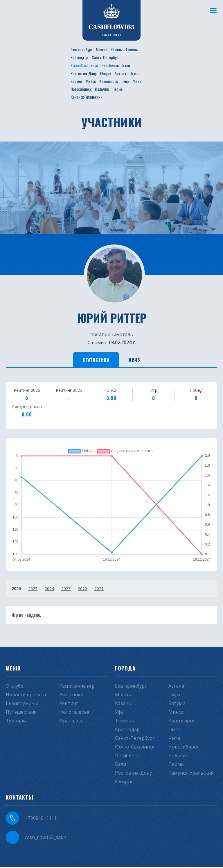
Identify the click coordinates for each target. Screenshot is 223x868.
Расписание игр (77, 687)
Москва (101, 49)
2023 (66, 589)
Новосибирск (81, 89)
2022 (82, 589)
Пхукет (135, 73)
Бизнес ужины (22, 704)
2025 (33, 589)
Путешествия (21, 713)
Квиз (137, 360)
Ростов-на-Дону (83, 73)
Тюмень (132, 49)
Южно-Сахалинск (84, 65)
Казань (116, 49)
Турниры (16, 722)
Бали (126, 65)
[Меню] (213, 10)
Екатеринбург (81, 49)
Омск (125, 81)
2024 (49, 589)
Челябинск (110, 65)
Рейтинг (69, 704)
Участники (71, 695)
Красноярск (109, 81)
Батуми (76, 81)
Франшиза (71, 722)
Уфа (119, 713)
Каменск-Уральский (87, 97)
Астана (120, 73)
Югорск (106, 73)
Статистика (94, 360)
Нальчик (102, 89)
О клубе (15, 687)
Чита (137, 81)
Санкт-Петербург (106, 57)
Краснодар (79, 57)
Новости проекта (26, 695)
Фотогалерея (74, 713)
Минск (91, 81)
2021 (99, 589)
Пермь (118, 89)
